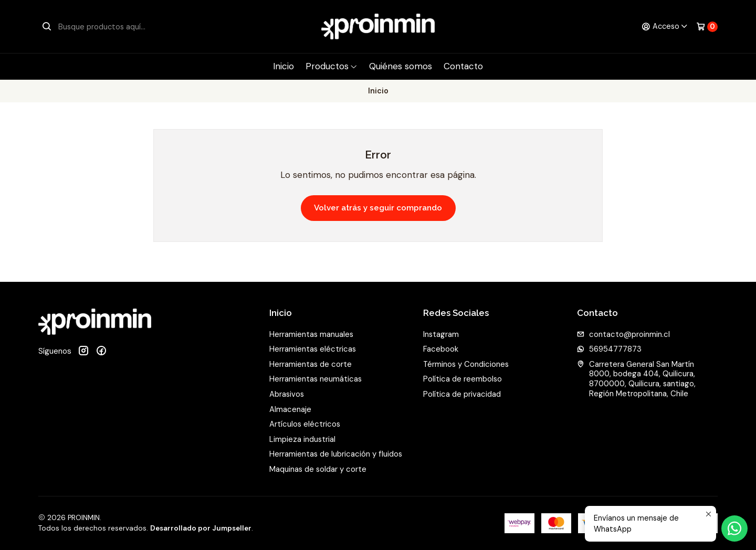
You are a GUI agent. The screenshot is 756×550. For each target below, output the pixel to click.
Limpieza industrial (302, 439)
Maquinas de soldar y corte (318, 469)
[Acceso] (665, 27)
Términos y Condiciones (466, 364)
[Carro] (707, 27)
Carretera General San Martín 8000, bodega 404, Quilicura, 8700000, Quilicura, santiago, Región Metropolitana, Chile (636, 379)
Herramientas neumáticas (316, 379)
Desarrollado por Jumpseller (201, 528)
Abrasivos (287, 394)
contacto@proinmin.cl (623, 334)
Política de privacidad (462, 394)
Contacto (463, 66)
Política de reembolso (463, 379)
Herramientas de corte (311, 364)
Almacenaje (290, 409)
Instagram (441, 334)
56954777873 (609, 349)
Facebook (441, 349)
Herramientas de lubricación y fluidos (336, 454)
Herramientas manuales (311, 334)
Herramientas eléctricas (313, 349)
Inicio (283, 66)
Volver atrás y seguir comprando (378, 208)
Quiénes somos (401, 66)
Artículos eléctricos (305, 424)
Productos (332, 66)
